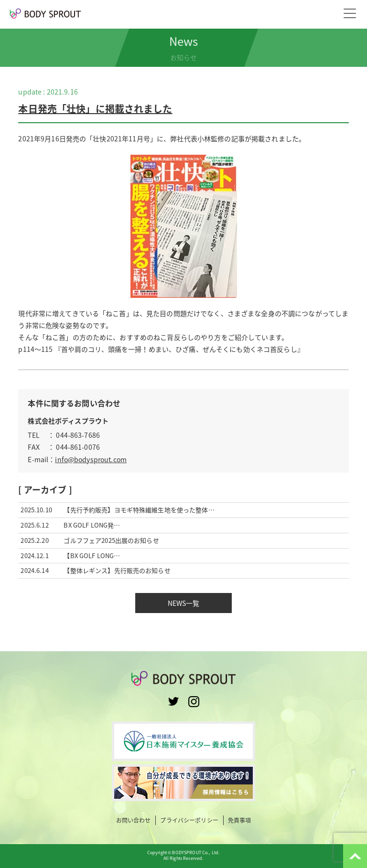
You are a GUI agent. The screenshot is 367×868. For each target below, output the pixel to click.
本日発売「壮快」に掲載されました (95, 109)
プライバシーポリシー (189, 820)
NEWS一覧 (184, 603)
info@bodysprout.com (91, 459)
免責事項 (240, 820)
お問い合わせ (134, 820)
